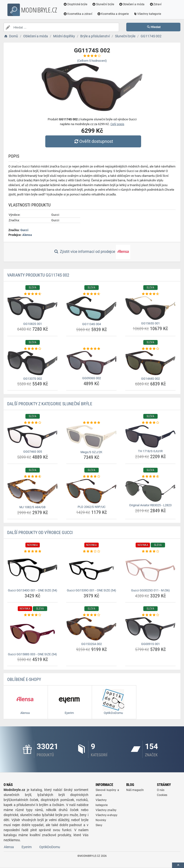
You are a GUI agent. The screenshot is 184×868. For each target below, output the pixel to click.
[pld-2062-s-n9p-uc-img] (91, 491)
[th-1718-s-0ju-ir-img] (150, 436)
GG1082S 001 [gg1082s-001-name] (33, 324)
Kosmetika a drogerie (113, 14)
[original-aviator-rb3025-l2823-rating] (150, 477)
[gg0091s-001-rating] (150, 615)
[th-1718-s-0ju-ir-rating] (150, 423)
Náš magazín (135, 790)
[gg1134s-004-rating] (91, 294)
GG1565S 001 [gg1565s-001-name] (150, 323)
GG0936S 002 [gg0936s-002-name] (92, 378)
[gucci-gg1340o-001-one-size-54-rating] (32, 551)
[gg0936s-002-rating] (91, 349)
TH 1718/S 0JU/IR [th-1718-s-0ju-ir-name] (150, 451)
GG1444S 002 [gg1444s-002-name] (150, 379)
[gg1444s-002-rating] (150, 349)
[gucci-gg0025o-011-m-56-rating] (150, 551)
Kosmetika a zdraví (78, 14)
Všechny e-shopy (106, 815)
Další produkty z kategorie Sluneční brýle (50, 404)
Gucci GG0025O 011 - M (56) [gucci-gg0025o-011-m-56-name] (150, 590)
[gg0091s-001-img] (150, 629)
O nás (161, 790)
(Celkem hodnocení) (92, 61)
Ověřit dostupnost (93, 141)
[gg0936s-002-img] (91, 363)
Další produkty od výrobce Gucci (40, 532)
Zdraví (155, 4)
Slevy (99, 825)
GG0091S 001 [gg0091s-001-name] (150, 644)
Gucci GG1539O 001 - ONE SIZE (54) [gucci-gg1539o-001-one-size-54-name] (92, 590)
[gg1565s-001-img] (150, 308)
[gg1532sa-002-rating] (91, 615)
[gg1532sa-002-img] (91, 629)
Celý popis (117, 124)
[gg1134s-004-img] (91, 309)
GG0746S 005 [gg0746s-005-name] (33, 452)
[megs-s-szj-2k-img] (91, 437)
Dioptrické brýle (75, 4)
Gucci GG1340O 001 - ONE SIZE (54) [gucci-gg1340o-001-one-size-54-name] (33, 590)
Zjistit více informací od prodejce (92, 252)
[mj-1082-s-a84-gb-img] (32, 491)
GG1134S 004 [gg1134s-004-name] (92, 324)
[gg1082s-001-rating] (32, 294)
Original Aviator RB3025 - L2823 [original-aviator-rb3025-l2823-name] (150, 505)
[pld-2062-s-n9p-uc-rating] (91, 477)
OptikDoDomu (50, 847)
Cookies (162, 795)
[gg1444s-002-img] (150, 363)
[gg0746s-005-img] (32, 437)
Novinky (101, 820)
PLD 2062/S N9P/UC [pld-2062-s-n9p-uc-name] (92, 507)
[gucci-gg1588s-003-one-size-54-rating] (32, 615)
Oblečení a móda (132, 4)
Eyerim (27, 847)
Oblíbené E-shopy (24, 679)
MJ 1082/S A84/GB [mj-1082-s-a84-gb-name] (32, 507)
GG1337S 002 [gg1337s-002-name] (33, 379)
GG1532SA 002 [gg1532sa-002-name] (92, 644)
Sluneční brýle (103, 4)
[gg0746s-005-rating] (32, 423)
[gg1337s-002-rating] (32, 349)
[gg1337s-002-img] (32, 363)
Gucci (24, 230)
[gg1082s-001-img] (32, 308)
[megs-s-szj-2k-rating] (91, 423)
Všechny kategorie (147, 14)
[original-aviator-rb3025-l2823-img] (150, 490)
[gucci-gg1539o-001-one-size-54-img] (91, 570)
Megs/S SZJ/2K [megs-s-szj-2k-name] (91, 452)
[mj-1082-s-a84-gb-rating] (32, 477)
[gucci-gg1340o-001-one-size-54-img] (32, 570)
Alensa (27, 235)
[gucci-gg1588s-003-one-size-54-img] (32, 634)
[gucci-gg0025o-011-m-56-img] (150, 570)
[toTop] (178, 865)
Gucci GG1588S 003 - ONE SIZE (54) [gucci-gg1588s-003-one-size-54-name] (32, 654)
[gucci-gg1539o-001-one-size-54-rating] (91, 551)
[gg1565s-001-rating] (150, 294)
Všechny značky (106, 810)
